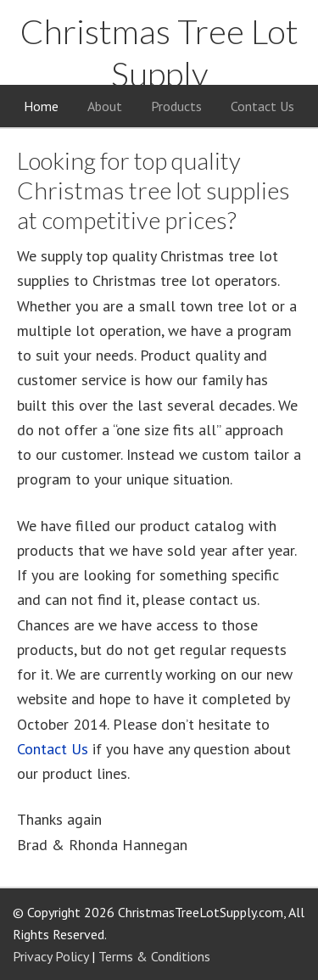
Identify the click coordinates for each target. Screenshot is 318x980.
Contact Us (53, 749)
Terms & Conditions (154, 956)
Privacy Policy (50, 956)
